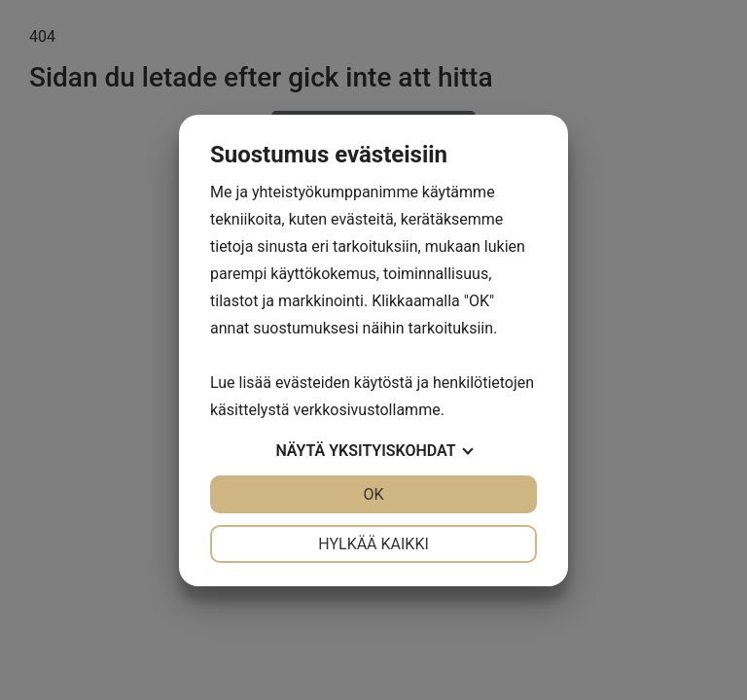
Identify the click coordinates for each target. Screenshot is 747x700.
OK (373, 494)
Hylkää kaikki (373, 544)
